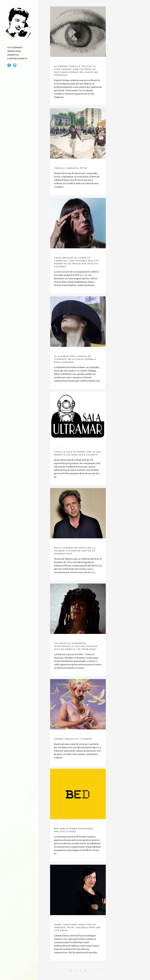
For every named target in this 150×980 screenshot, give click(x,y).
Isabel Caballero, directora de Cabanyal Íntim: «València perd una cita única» (77, 927)
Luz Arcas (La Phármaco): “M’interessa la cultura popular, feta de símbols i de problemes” (76, 646)
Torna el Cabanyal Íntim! (70, 168)
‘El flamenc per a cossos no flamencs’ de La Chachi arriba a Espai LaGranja (75, 359)
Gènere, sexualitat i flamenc (73, 739)
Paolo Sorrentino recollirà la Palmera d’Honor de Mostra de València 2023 (75, 550)
